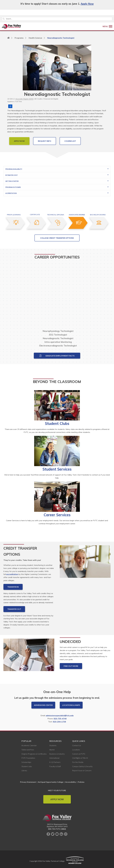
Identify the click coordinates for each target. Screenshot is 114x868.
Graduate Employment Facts (57, 356)
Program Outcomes (13, 187)
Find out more (71, 666)
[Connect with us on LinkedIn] (61, 834)
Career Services (57, 515)
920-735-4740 (60, 719)
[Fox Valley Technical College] (11, 26)
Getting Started (12, 181)
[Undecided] (29, 657)
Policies (81, 782)
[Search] (57, 19)
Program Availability (14, 169)
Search (4, 19)
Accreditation (11, 193)
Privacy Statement (28, 782)
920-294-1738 (59, 722)
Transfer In (13, 587)
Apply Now (87, 4)
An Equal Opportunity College (51, 782)
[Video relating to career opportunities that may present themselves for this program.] (57, 296)
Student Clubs (57, 423)
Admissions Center (43, 705)
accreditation (12, 574)
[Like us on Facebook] (48, 834)
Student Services (57, 469)
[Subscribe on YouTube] (57, 834)
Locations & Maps (71, 705)
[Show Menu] (107, 26)
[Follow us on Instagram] (66, 834)
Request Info (45, 141)
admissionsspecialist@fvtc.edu (60, 715)
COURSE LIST (70, 141)
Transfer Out (14, 609)
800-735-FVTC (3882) (57, 829)
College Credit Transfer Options (57, 238)
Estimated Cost (12, 175)
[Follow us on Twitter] (53, 834)
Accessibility (71, 782)
